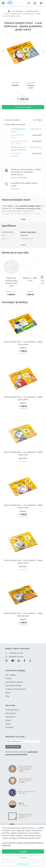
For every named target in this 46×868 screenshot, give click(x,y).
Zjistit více (15, 189)
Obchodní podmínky (13, 685)
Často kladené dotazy (14, 682)
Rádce (8, 693)
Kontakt (9, 678)
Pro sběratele (18, 11)
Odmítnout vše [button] (23, 864)
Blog (7, 696)
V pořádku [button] (23, 851)
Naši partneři (11, 717)
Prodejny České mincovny (16, 689)
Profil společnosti (12, 710)
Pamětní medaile (32, 11)
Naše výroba (10, 713)
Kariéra (8, 720)
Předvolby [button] (23, 858)
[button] (5, 51)
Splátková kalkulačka (19, 178)
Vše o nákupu (11, 675)
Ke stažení (10, 727)
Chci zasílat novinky (13, 747)
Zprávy (8, 724)
